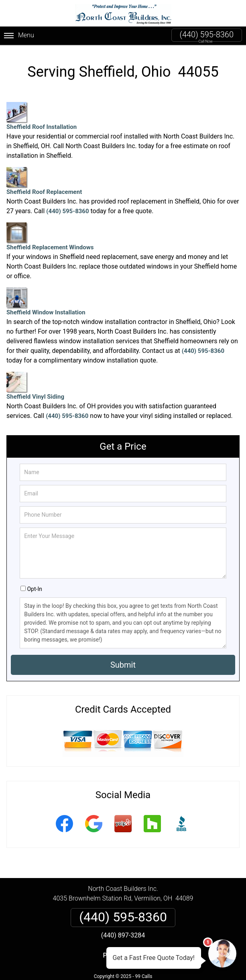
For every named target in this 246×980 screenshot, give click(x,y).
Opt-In (34, 589)
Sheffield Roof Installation (42, 116)
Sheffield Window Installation (46, 302)
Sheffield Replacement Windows (50, 237)
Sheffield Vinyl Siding (35, 386)
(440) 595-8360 (207, 35)
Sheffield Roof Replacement (44, 181)
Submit (123, 665)
